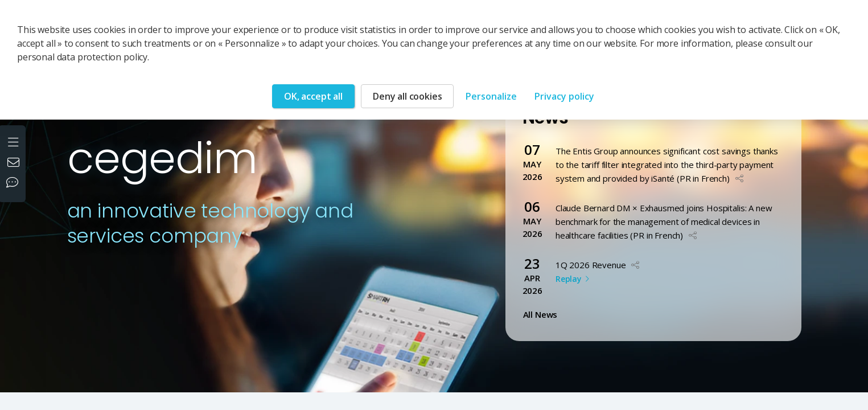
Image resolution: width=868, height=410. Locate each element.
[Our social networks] (15, 183)
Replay (568, 279)
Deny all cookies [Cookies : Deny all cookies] (407, 96)
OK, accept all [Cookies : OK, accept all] (313, 96)
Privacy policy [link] (564, 96)
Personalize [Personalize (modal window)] (491, 96)
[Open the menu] (15, 141)
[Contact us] (15, 163)
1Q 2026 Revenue (591, 265)
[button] (739, 178)
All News (542, 314)
